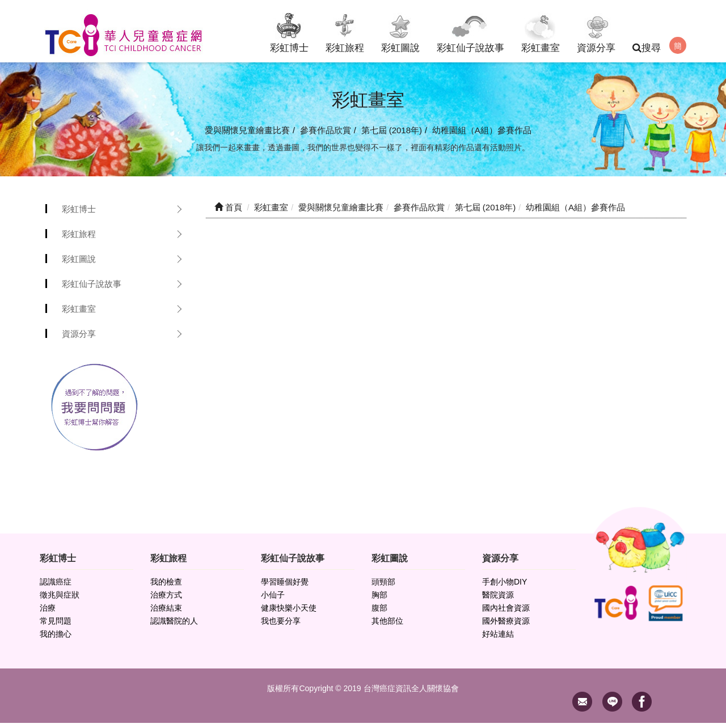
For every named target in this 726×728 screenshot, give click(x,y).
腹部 (379, 613)
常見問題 (56, 626)
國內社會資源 (506, 613)
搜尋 (647, 48)
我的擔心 (56, 639)
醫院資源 (498, 600)
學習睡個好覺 (285, 587)
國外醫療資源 (506, 626)
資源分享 (596, 31)
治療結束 (166, 613)
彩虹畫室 (541, 31)
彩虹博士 (289, 31)
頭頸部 (383, 587)
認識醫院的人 (174, 626)
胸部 (379, 600)
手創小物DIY (505, 587)
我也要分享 (281, 626)
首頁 (228, 212)
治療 (48, 613)
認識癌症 (56, 587)
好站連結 (498, 639)
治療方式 (166, 600)
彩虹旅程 (345, 31)
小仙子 (273, 600)
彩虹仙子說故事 (470, 31)
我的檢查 (166, 587)
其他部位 (387, 626)
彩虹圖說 (400, 31)
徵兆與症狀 (60, 600)
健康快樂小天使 (289, 613)
